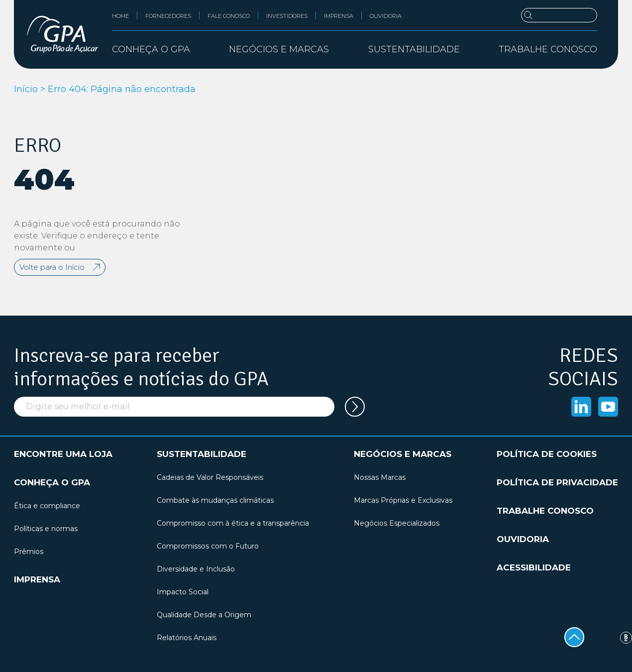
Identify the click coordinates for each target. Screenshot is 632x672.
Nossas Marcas (380, 477)
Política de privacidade (557, 482)
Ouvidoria (386, 16)
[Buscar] (559, 15)
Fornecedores (168, 16)
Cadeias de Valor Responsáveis (210, 477)
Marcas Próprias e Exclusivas (403, 500)
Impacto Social (183, 592)
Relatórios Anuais (187, 638)
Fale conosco (229, 16)
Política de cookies (547, 454)
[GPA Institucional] (62, 34)
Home (120, 16)
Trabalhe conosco (548, 49)
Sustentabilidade (202, 454)
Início (26, 89)
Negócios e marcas (403, 454)
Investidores (287, 16)
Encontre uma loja (63, 454)
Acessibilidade (534, 567)
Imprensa (339, 16)
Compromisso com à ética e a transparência (233, 523)
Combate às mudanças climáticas (215, 500)
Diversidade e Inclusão (196, 569)
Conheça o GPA (52, 482)
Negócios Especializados (397, 523)
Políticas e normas (46, 529)
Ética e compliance (47, 506)
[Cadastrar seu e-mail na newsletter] (355, 407)
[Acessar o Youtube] (608, 407)
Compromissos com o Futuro (208, 546)
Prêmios (29, 552)
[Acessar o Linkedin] (581, 407)
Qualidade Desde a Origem (204, 615)
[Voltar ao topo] (574, 637)
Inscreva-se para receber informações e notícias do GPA (141, 367)
